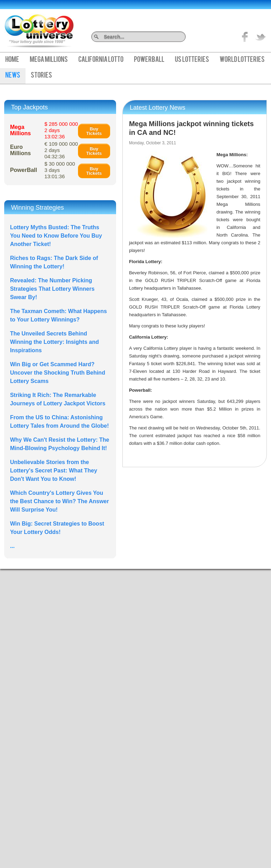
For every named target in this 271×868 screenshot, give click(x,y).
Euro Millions (21, 150)
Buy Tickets (94, 131)
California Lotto (101, 60)
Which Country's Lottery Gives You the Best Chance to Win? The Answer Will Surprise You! (60, 501)
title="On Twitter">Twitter (261, 37)
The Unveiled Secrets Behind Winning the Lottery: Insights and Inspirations (55, 342)
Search (183, 37)
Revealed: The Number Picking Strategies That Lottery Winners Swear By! (52, 289)
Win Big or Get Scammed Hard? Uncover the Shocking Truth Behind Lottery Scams (58, 373)
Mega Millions (49, 60)
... (12, 546)
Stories (41, 76)
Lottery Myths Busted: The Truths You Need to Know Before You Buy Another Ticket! (56, 236)
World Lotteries (242, 60)
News (13, 76)
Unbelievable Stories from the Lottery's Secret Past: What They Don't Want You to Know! (54, 471)
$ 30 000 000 (60, 170)
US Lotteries (192, 60)
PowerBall (149, 60)
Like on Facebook (245, 37)
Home (12, 60)
